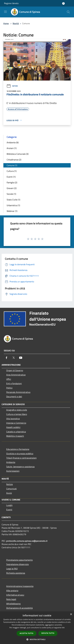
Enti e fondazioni (14, 383)
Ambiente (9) (13, 142)
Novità (16, 23)
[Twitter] (14, 358)
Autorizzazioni (13, 471)
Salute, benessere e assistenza (20, 467)
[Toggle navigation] (5, 12)
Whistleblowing (13, 604)
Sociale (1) (11, 194)
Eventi (9, 510)
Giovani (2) (12, 188)
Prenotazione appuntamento (19, 560)
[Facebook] (7, 358)
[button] (37, 639)
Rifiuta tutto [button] (48, 633)
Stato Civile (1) (13, 200)
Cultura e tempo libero (17, 414)
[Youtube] (21, 358)
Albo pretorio (12, 591)
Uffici (9, 379)
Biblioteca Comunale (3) (18, 154)
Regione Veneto (11, 3)
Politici (9, 388)
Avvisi (9, 493)
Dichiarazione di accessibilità (19, 608)
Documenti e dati (14, 396)
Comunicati (11, 489)
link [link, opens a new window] (63, 628)
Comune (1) (12, 165)
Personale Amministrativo (18, 392)
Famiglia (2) (12, 182)
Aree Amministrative (16, 375)
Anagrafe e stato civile (17, 410)
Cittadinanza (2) (14, 160)
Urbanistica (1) (13, 205)
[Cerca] (68, 12)
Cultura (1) (12, 171)
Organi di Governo (15, 370)
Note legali (11, 599)
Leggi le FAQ (12, 569)
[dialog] (37, 628)
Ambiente (11, 462)
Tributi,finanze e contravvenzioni (21, 458)
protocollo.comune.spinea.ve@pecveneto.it (27, 541)
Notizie (12, 86)
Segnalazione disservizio (17, 564)
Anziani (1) (12, 148)
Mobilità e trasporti (15, 436)
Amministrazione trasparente (20, 586)
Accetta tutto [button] (27, 633)
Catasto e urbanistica (16, 432)
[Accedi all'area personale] (63, 3)
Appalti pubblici (13, 427)
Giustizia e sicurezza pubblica (20, 454)
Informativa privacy (15, 595)
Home (6, 23)
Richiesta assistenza (16, 573)
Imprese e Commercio (16, 423)
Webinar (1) (12, 211)
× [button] (71, 614)
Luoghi (9, 505)
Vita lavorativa (13, 419)
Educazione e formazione (18, 449)
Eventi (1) (11, 177)
